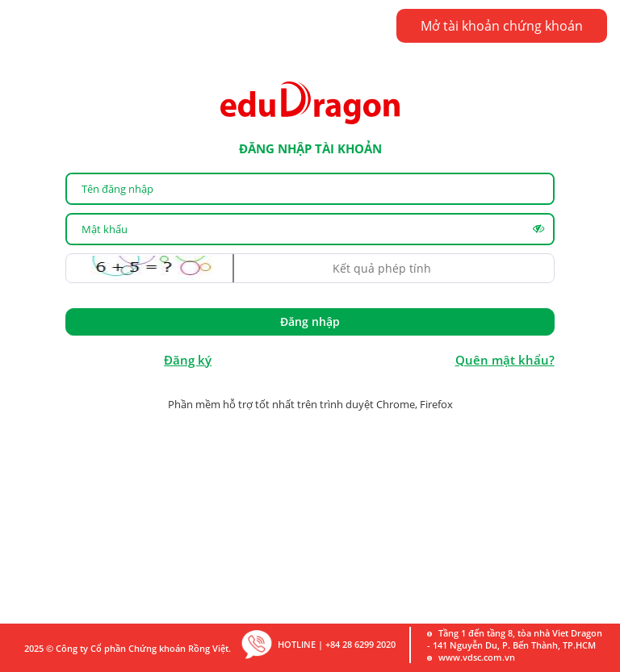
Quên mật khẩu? (505, 360)
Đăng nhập (310, 321)
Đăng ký (188, 360)
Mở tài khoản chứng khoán (502, 26)
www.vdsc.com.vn (477, 657)
